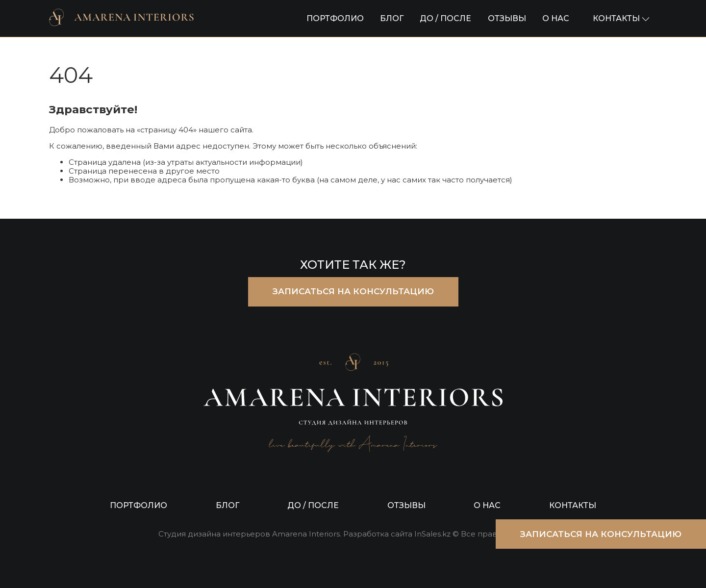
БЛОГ (392, 18)
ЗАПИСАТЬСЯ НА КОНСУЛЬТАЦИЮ (353, 291)
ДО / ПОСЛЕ (445, 18)
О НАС (556, 18)
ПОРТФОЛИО (335, 18)
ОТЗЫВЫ (507, 18)
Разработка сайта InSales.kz (397, 534)
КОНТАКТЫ (573, 505)
